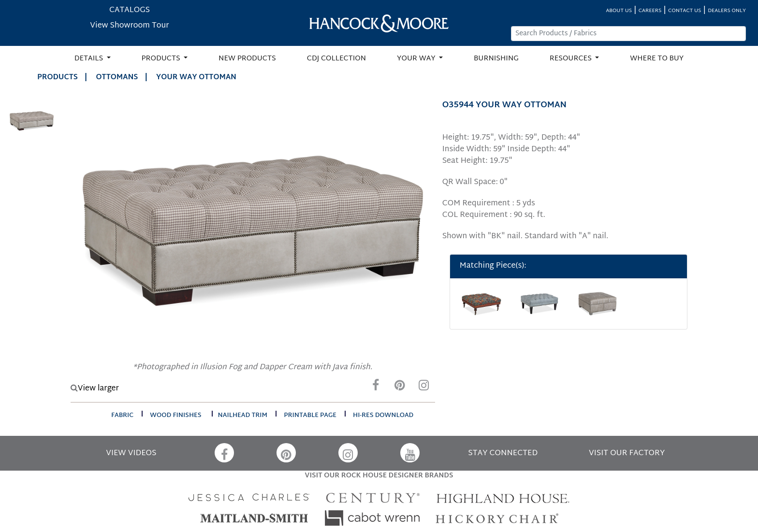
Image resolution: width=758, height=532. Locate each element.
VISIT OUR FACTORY (627, 453)
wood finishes (175, 416)
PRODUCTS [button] (162, 59)
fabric (122, 416)
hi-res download (383, 416)
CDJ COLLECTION (336, 59)
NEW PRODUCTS (247, 59)
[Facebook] (376, 388)
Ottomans (117, 78)
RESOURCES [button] (572, 59)
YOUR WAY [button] (417, 59)
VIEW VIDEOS (131, 453)
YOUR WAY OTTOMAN (196, 78)
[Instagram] (424, 388)
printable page (310, 416)
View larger (95, 389)
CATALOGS (130, 10)
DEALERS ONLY (727, 11)
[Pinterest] (400, 388)
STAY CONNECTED (503, 453)
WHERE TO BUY (657, 59)
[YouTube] (410, 453)
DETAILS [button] (90, 59)
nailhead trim (243, 416)
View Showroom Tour (129, 26)
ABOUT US (619, 11)
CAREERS (650, 11)
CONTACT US (685, 11)
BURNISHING (496, 59)
